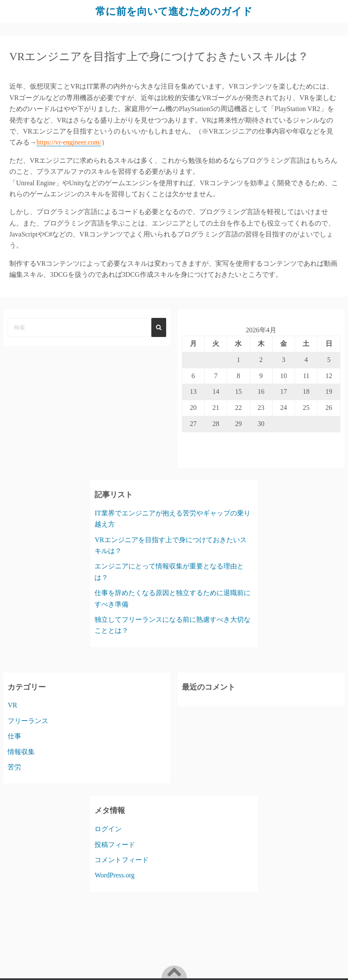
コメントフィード (122, 860)
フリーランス (28, 721)
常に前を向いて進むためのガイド (174, 11)
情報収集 (21, 752)
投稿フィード (115, 845)
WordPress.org (114, 875)
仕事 (14, 736)
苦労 (14, 767)
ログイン (108, 829)
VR (12, 705)
